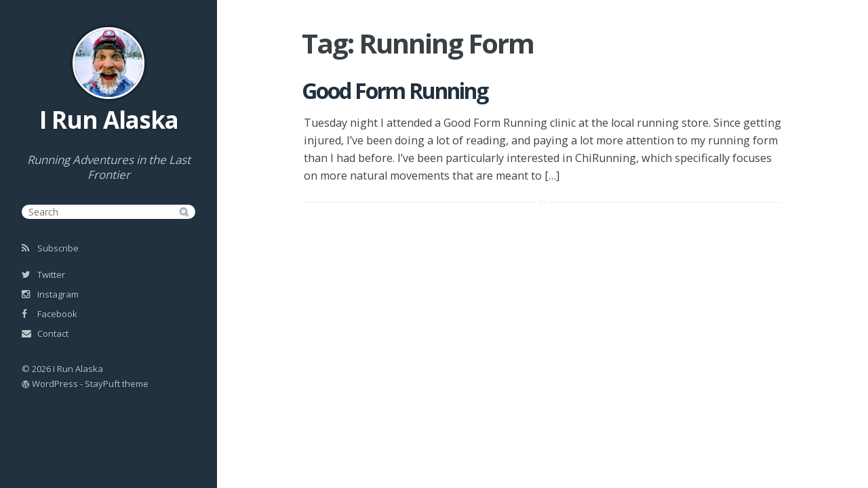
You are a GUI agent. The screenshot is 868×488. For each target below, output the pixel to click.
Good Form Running (395, 90)
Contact (45, 333)
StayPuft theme (117, 384)
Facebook (50, 314)
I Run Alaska (109, 120)
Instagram (50, 294)
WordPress (55, 384)
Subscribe (50, 248)
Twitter (43, 274)
